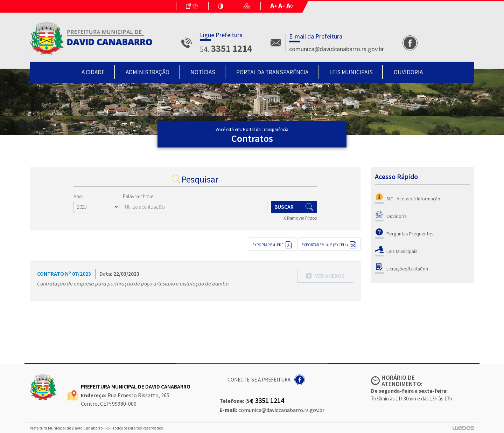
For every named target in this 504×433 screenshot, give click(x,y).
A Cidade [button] (93, 72)
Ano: (78, 196)
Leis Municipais (351, 72)
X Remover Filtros (300, 218)
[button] (325, 276)
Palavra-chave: (139, 196)
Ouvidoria (408, 72)
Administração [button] (148, 72)
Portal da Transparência (272, 72)
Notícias (203, 72)
